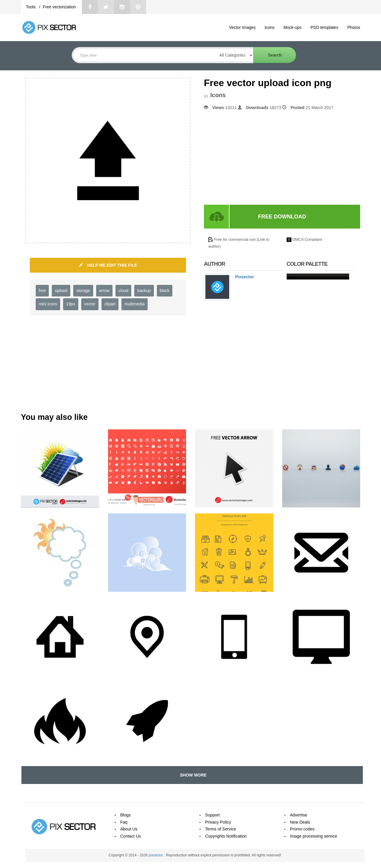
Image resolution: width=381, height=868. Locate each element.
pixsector (156, 855)
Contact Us (131, 836)
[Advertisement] (254, 158)
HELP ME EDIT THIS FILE (108, 265)
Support (212, 815)
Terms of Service (221, 829)
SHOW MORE (192, 775)
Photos (354, 27)
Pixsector (245, 277)
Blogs (125, 815)
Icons (270, 27)
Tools (31, 7)
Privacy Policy (218, 822)
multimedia (135, 304)
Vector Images (242, 27)
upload (61, 291)
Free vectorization (59, 7)
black (165, 291)
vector (90, 304)
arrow (104, 291)
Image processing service (314, 836)
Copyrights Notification (226, 836)
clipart (110, 304)
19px (71, 304)
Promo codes (302, 829)
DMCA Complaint (307, 239)
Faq (124, 822)
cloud (123, 291)
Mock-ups (292, 27)
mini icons (48, 304)
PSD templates (324, 27)
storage (83, 291)
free (42, 291)
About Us (129, 829)
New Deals (300, 822)
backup (144, 291)
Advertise (299, 815)
